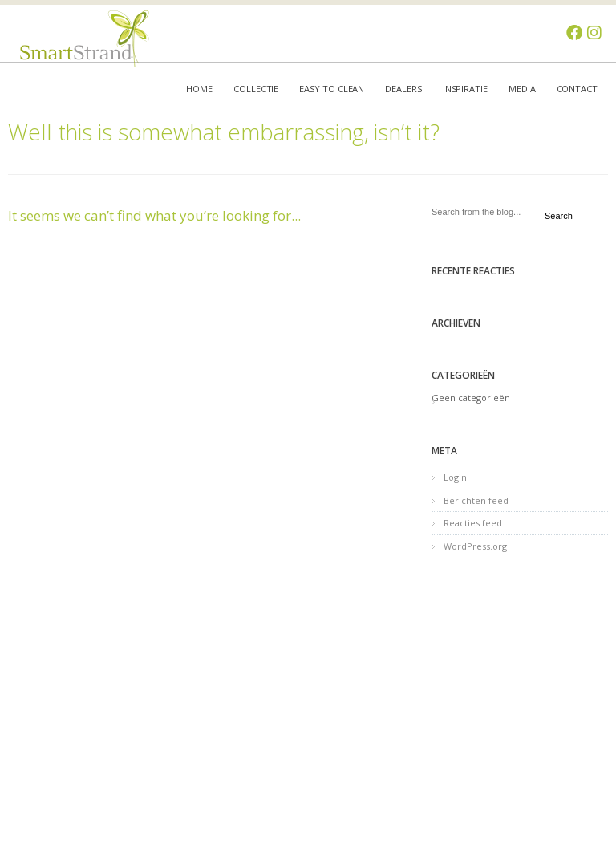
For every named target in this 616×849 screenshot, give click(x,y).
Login (455, 477)
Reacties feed (473, 523)
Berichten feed (476, 500)
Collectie (256, 89)
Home (199, 89)
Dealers (403, 89)
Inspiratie (465, 89)
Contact (577, 89)
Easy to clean (332, 89)
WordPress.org (475, 546)
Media (522, 89)
